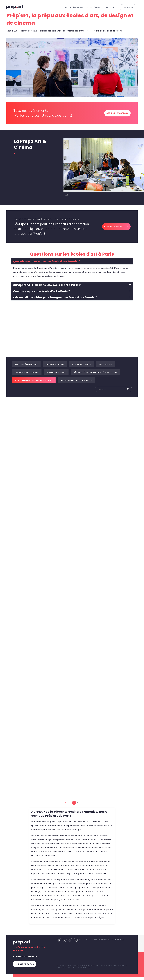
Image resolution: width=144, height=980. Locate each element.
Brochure (128, 7)
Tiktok (65, 943)
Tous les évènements (26, 367)
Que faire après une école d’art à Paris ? (42, 294)
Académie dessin (55, 367)
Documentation (26, 967)
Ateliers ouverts (81, 367)
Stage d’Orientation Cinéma (76, 383)
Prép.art (22, 946)
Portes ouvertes (56, 375)
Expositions (106, 367)
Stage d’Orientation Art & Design (34, 383)
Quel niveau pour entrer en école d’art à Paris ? (47, 264)
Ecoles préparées (110, 7)
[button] (72, 264)
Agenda (97, 7)
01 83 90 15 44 (120, 943)
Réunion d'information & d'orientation (95, 375)
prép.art (15, 7)
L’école (68, 7)
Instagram (59, 943)
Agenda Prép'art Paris (117, 116)
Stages (89, 7)
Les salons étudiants (27, 375)
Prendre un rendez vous (116, 229)
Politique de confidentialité (25, 960)
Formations (78, 7)
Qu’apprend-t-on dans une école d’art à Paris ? (47, 288)
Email (76, 943)
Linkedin (70, 943)
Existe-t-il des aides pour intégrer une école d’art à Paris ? (55, 300)
